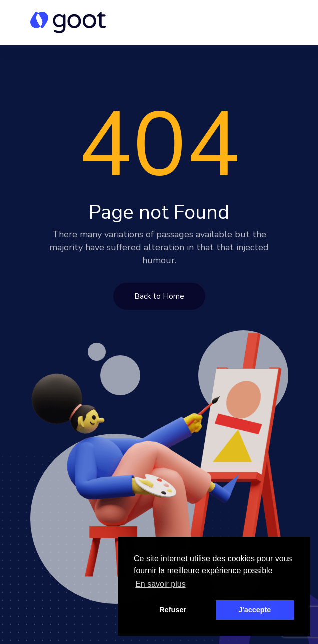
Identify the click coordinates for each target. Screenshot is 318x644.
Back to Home (159, 296)
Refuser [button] (173, 610)
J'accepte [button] (255, 610)
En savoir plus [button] (161, 584)
